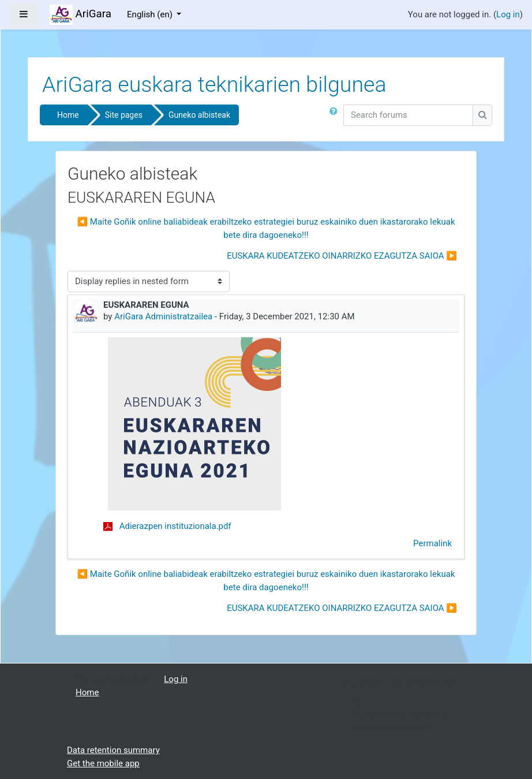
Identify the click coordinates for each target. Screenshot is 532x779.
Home (68, 115)
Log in (508, 14)
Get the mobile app (103, 763)
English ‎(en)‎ (151, 14)
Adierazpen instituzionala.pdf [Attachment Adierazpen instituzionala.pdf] (167, 526)
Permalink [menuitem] (432, 543)
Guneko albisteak (199, 115)
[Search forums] (408, 115)
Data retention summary (113, 750)
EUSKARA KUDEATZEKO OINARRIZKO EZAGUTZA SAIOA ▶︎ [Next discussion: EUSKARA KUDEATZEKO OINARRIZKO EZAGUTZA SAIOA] (342, 256)
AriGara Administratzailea (163, 316)
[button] (336, 117)
